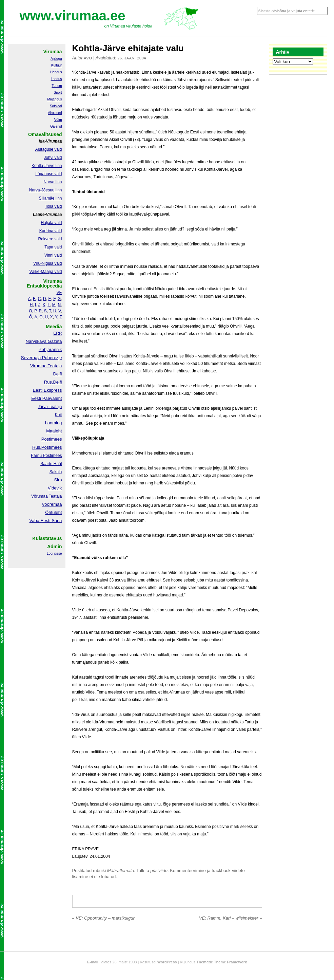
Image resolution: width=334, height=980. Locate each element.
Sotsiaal (56, 106)
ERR (57, 333)
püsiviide (159, 871)
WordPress (167, 962)
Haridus (56, 72)
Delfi (57, 374)
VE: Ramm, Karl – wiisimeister (231, 918)
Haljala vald (51, 223)
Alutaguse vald (49, 149)
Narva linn (53, 182)
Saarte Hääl (51, 464)
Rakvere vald (50, 239)
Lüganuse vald (48, 174)
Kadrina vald (51, 231)
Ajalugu (56, 59)
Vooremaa (52, 504)
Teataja (55, 496)
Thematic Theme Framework (222, 962)
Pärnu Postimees (46, 456)
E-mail (93, 962)
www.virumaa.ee (73, 16)
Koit (58, 415)
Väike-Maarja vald (45, 272)
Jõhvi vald (53, 158)
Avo (88, 58)
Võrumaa (40, 496)
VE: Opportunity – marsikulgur (103, 918)
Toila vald (53, 206)
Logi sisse (54, 553)
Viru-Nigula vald (48, 263)
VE (59, 293)
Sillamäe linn (50, 198)
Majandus (54, 99)
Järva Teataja (50, 407)
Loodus (56, 79)
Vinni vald (53, 255)
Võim (58, 120)
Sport (58, 93)
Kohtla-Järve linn (47, 166)
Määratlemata (121, 871)
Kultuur (57, 65)
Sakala (56, 472)
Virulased (55, 113)
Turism (57, 86)
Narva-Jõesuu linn (46, 190)
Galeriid (56, 126)
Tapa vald (53, 247)
